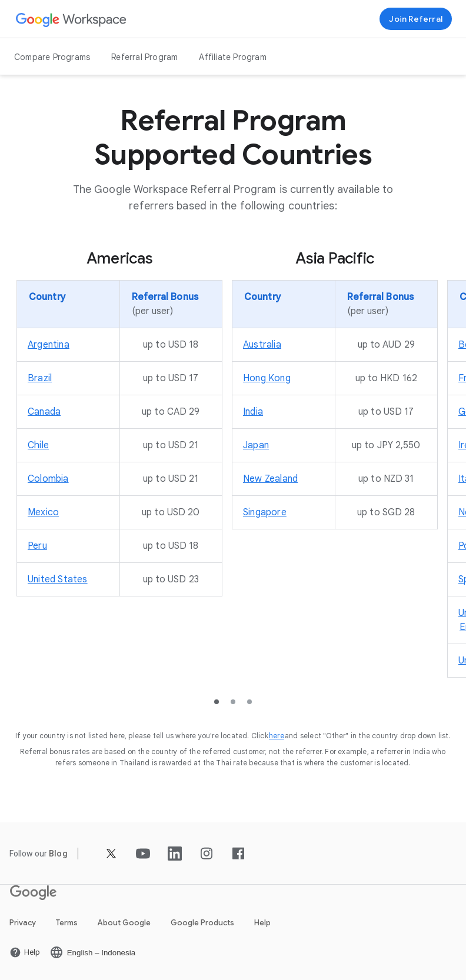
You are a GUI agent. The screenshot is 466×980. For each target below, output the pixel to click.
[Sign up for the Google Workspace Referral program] (416, 19)
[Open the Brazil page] (40, 378)
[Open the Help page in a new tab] (25, 952)
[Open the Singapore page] (265, 512)
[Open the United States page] (58, 579)
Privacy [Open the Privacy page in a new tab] (23, 923)
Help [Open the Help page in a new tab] (262, 923)
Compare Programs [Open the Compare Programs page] (52, 57)
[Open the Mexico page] (43, 512)
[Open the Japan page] (256, 445)
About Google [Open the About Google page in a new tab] (124, 923)
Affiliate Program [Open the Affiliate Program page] (232, 57)
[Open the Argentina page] (49, 345)
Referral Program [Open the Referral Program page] (144, 57)
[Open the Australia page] (262, 345)
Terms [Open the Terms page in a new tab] (67, 923)
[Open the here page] (277, 736)
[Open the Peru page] (37, 546)
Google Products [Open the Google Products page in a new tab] (202, 923)
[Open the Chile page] (38, 445)
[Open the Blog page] (58, 854)
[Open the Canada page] (44, 412)
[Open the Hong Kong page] (267, 378)
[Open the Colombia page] (48, 479)
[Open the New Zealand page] (270, 479)
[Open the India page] (253, 412)
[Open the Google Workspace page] (71, 19)
